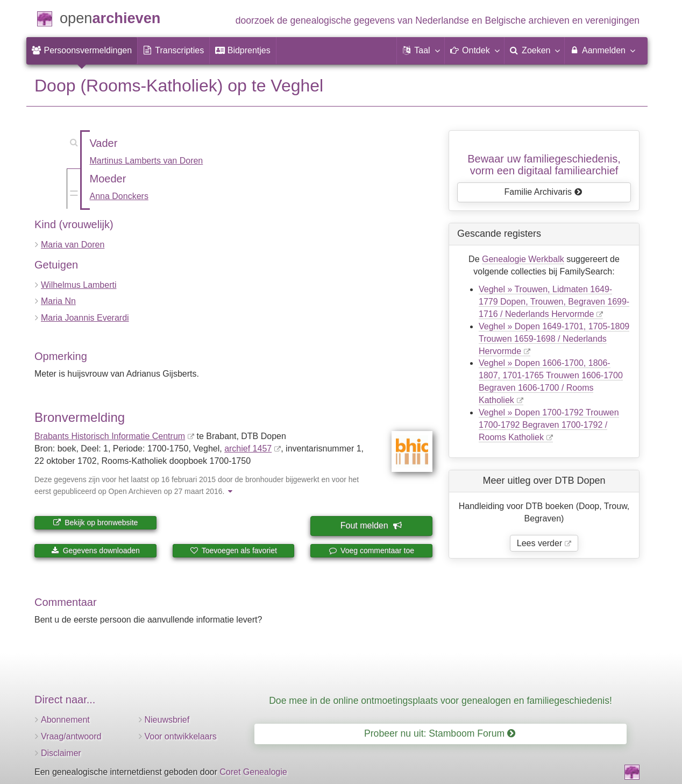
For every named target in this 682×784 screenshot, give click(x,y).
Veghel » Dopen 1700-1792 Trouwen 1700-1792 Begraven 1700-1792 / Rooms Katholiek (549, 425)
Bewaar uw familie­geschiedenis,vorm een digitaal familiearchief (544, 165)
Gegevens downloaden (95, 550)
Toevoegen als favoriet (233, 550)
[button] (421, 51)
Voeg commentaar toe (371, 550)
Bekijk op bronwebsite (95, 522)
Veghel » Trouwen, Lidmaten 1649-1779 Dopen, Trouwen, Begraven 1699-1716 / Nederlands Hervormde (554, 302)
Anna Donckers (119, 196)
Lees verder (540, 543)
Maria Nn (58, 301)
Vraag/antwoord (71, 736)
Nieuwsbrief (167, 720)
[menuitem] (82, 51)
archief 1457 (248, 448)
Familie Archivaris (544, 192)
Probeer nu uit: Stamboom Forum (440, 733)
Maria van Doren (73, 245)
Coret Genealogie (253, 772)
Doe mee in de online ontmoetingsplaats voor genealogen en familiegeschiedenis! (441, 701)
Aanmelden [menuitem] (602, 50)
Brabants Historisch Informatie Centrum (110, 436)
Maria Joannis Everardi (85, 318)
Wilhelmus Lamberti (79, 285)
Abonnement (65, 720)
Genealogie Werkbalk (523, 259)
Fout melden (371, 525)
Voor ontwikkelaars (181, 736)
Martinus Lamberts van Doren (147, 161)
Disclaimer (61, 753)
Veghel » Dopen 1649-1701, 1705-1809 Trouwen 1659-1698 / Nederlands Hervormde (554, 339)
